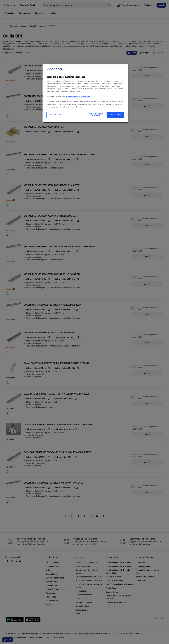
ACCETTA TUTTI (115, 115)
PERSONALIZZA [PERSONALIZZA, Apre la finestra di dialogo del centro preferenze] (55, 115)
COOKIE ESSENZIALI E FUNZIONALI (96, 115)
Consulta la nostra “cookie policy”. (79, 97)
